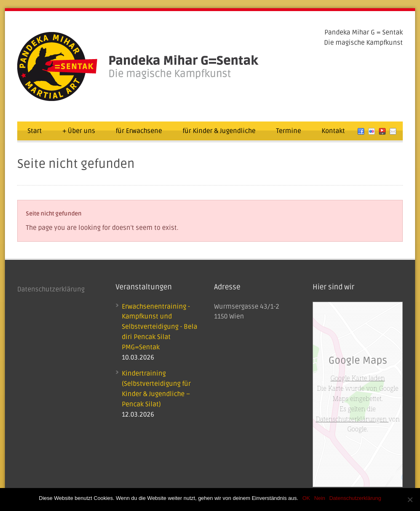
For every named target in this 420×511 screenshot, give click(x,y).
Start (35, 131)
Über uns (79, 131)
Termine (289, 131)
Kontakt (333, 131)
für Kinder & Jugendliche (219, 131)
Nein (320, 498)
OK (306, 498)
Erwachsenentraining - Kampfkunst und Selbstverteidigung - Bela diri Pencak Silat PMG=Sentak (160, 327)
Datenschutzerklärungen (352, 419)
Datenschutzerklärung (51, 289)
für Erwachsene (139, 131)
